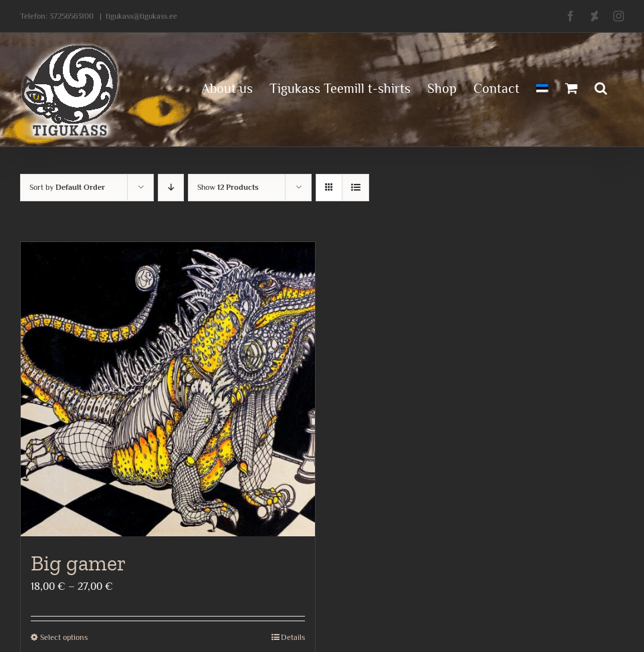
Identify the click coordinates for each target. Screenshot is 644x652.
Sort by (67, 187)
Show (228, 187)
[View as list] (355, 188)
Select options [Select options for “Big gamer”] (64, 637)
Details (293, 637)
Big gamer (78, 563)
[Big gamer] (168, 389)
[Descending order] (171, 188)
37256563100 (72, 16)
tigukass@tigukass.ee (141, 16)
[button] (601, 87)
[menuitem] (542, 87)
